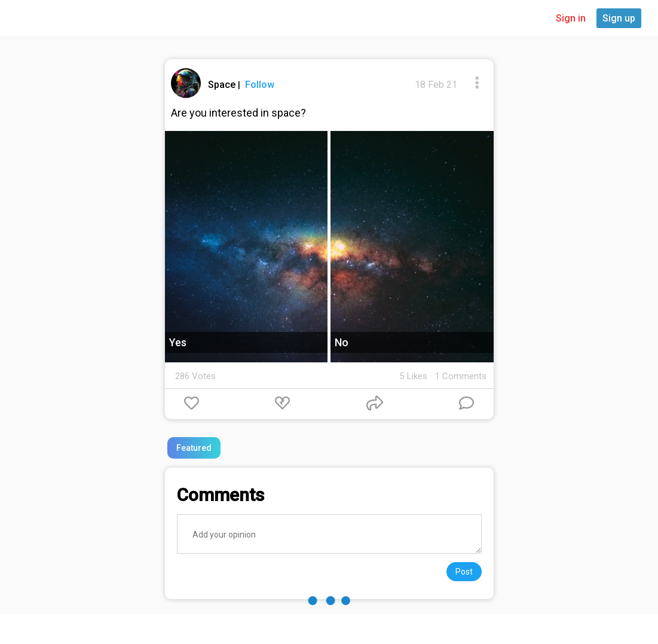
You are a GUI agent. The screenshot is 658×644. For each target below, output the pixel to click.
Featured (194, 448)
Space (223, 85)
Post (464, 572)
